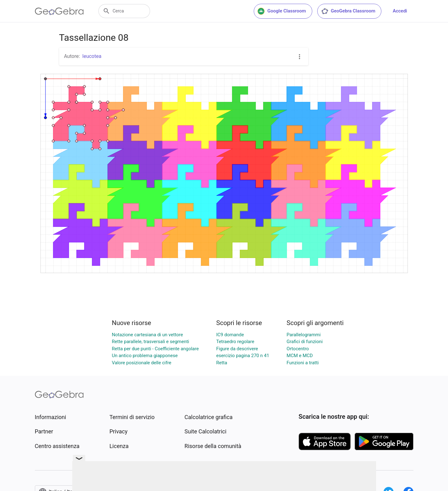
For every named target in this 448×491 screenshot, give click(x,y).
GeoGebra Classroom (348, 11)
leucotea (92, 56)
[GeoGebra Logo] (59, 11)
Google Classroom (282, 11)
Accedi (400, 11)
